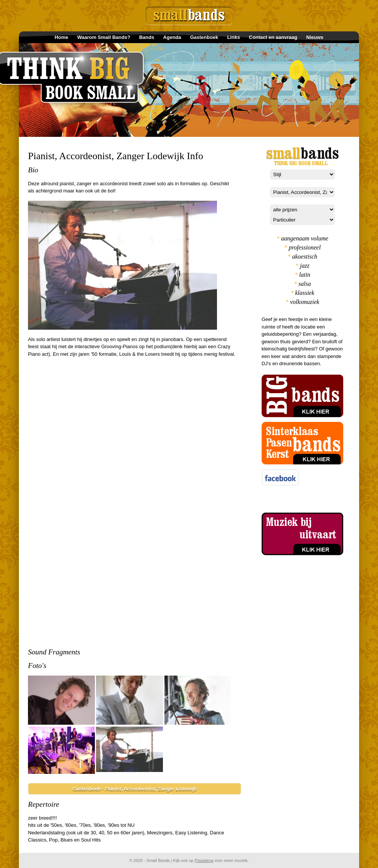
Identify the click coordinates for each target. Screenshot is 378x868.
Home (61, 37)
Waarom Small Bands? (104, 37)
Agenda (172, 37)
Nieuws (315, 37)
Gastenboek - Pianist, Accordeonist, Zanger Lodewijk (135, 789)
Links (234, 37)
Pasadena (204, 860)
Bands (147, 37)
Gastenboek (204, 37)
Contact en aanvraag (273, 37)
